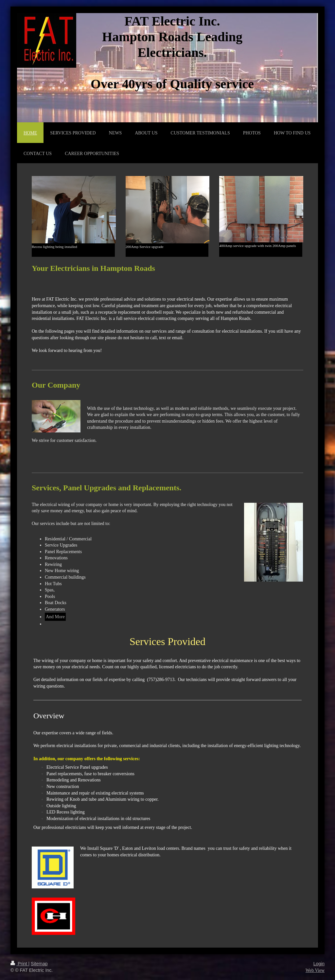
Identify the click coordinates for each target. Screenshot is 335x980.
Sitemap (39, 964)
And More (55, 617)
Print (19, 964)
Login (319, 964)
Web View (315, 970)
